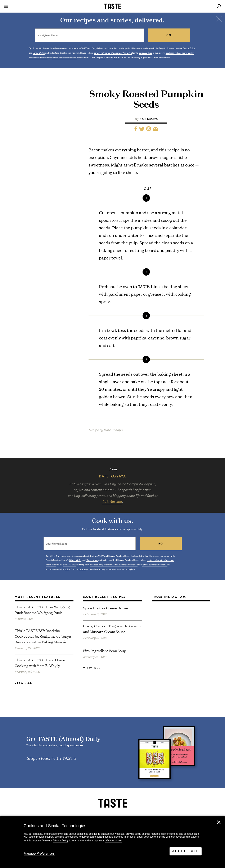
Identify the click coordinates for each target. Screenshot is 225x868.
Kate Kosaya (149, 119)
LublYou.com (112, 501)
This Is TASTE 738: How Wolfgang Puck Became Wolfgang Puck (42, 610)
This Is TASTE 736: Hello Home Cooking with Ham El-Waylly (40, 663)
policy (102, 58)
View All (23, 683)
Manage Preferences (39, 853)
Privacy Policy (61, 841)
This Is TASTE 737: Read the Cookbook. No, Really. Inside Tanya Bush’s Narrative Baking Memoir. (43, 636)
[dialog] (112, 842)
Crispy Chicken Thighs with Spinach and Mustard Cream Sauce (112, 629)
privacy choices (113, 841)
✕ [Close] (219, 822)
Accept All (186, 851)
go (169, 35)
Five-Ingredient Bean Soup (105, 651)
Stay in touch (39, 758)
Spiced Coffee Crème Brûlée (106, 608)
